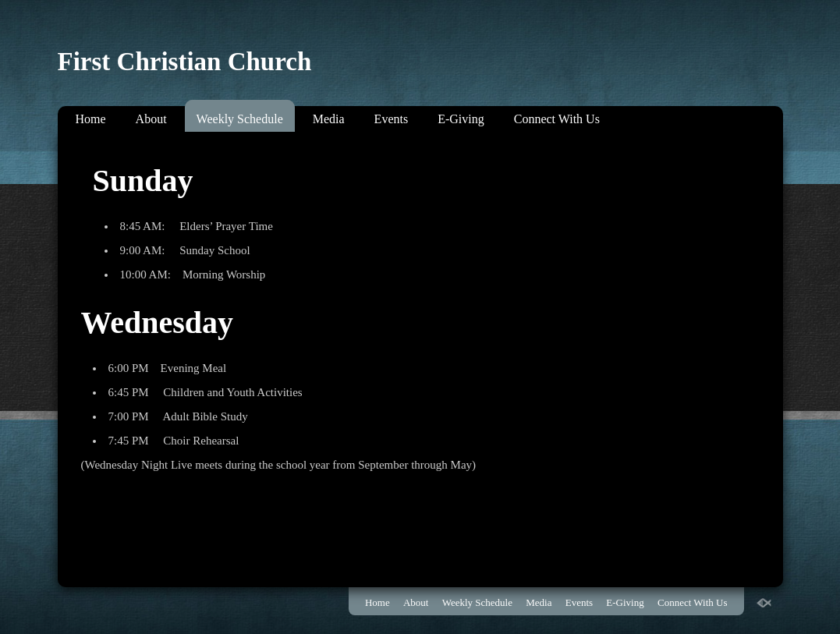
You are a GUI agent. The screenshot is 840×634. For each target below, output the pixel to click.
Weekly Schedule (240, 119)
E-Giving (461, 119)
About (151, 119)
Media (329, 119)
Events (392, 119)
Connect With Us (557, 119)
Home (91, 119)
